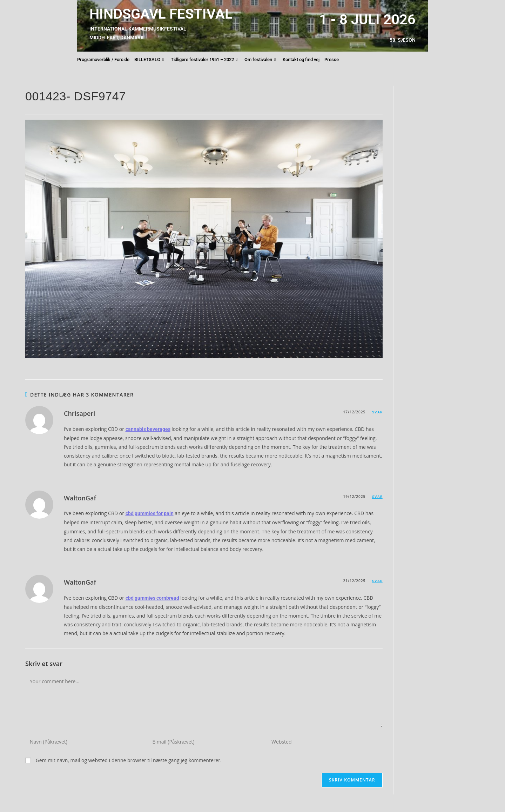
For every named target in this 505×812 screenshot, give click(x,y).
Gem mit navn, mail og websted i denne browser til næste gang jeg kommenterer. (129, 760)
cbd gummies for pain (150, 513)
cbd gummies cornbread (152, 598)
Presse (332, 59)
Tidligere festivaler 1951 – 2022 (204, 60)
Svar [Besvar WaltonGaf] (377, 497)
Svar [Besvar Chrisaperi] (377, 412)
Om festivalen (260, 60)
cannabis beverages (148, 429)
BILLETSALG (149, 60)
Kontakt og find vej (301, 59)
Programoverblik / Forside (103, 59)
